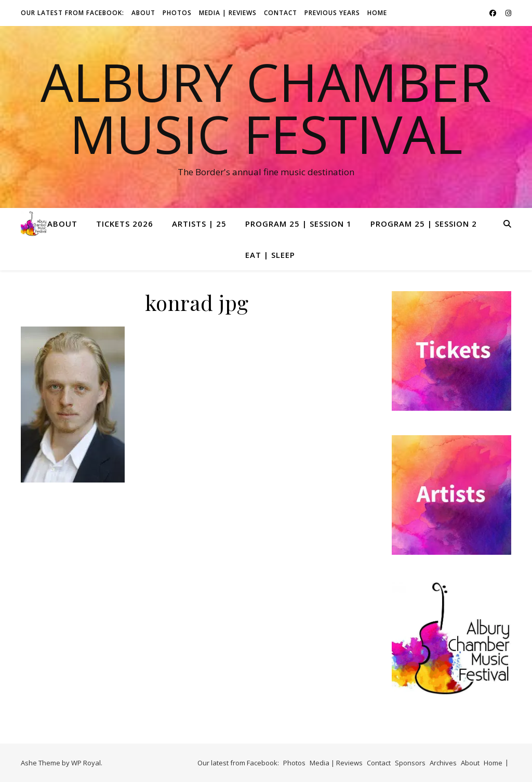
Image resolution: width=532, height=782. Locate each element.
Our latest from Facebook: (72, 13)
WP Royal (86, 763)
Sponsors (410, 763)
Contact (281, 13)
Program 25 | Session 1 (298, 224)
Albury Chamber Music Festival (266, 108)
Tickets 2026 (125, 224)
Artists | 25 (199, 224)
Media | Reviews (228, 13)
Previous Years (332, 13)
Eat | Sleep (270, 255)
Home (377, 13)
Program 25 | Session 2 (424, 224)
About (143, 13)
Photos (177, 13)
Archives (443, 763)
